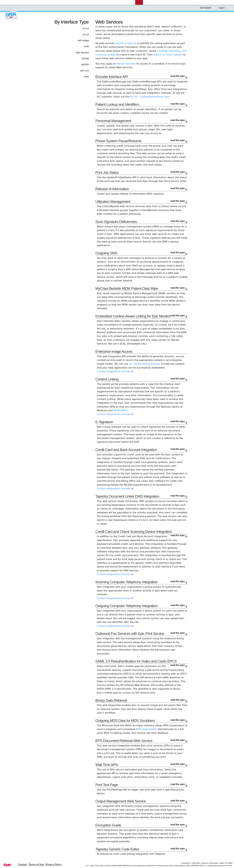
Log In (222, 8)
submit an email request (168, 55)
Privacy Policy (54, 864)
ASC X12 (85, 71)
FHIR (86, 46)
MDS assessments (146, 729)
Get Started (207, 8)
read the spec (179, 76)
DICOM (85, 59)
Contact (23, 864)
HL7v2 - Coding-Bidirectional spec (150, 97)
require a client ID (126, 43)
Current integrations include (115, 371)
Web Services (82, 53)
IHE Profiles (83, 41)
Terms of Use (36, 864)
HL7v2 (86, 28)
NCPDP (85, 65)
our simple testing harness (145, 364)
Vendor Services (126, 64)
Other (86, 77)
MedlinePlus (120, 410)
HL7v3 (86, 35)
